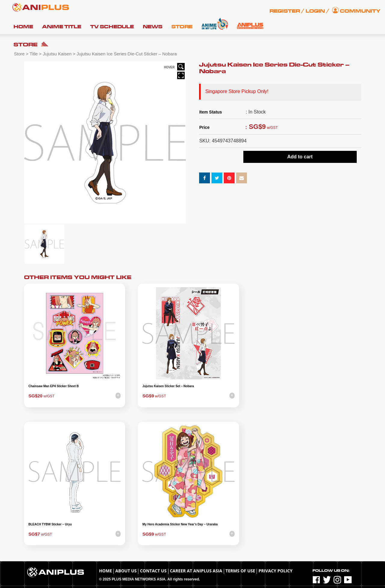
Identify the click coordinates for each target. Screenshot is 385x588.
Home (23, 27)
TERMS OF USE (240, 571)
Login (315, 11)
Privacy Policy (275, 571)
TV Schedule (112, 27)
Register (285, 11)
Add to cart (300, 157)
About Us (126, 571)
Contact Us (153, 571)
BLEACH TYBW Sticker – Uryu (50, 524)
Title (34, 54)
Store (182, 27)
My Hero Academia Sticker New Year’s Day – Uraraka (180, 524)
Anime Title (62, 27)
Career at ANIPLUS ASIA (196, 571)
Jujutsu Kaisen (57, 54)
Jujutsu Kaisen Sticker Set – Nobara (168, 386)
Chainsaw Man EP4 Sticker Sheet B (54, 386)
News (153, 27)
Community (360, 11)
